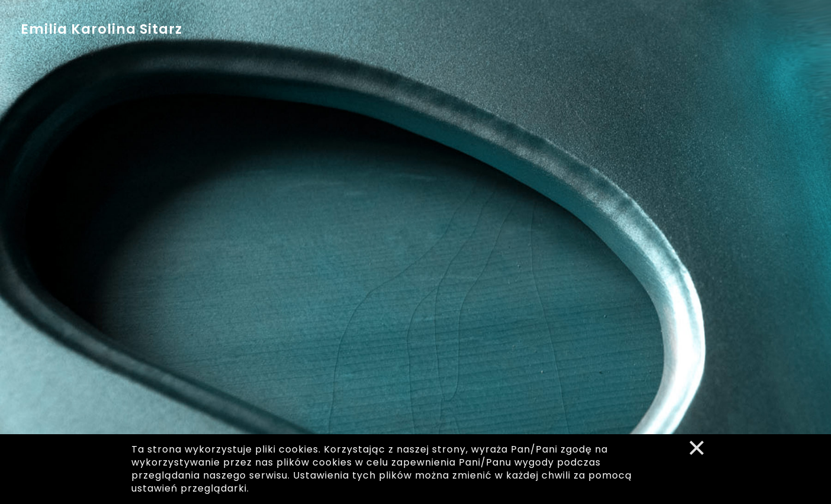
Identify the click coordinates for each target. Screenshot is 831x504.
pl (775, 11)
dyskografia (408, 33)
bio (281, 31)
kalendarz (334, 33)
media (474, 35)
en (801, 11)
